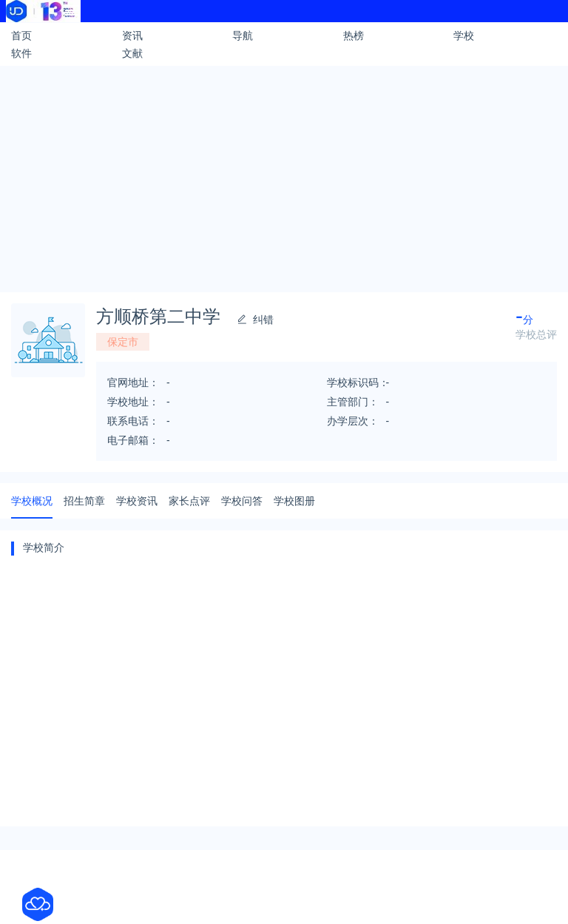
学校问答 (242, 501)
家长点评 (189, 501)
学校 (464, 36)
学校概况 (32, 501)
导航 (243, 36)
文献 (132, 53)
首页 (21, 36)
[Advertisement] (284, 177)
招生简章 (84, 501)
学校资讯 (137, 501)
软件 (21, 53)
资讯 (132, 36)
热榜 (354, 36)
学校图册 (294, 501)
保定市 (123, 342)
